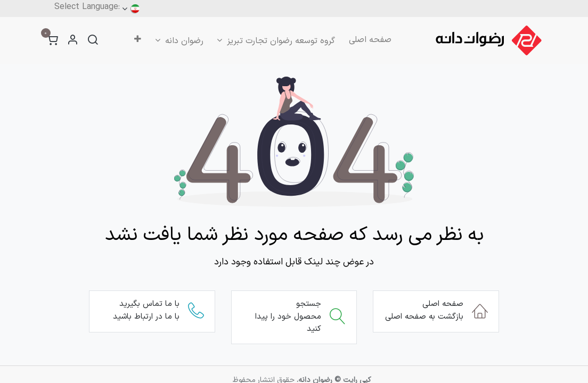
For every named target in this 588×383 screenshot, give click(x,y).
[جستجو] (93, 41)
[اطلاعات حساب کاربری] (72, 41)
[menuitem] (370, 40)
